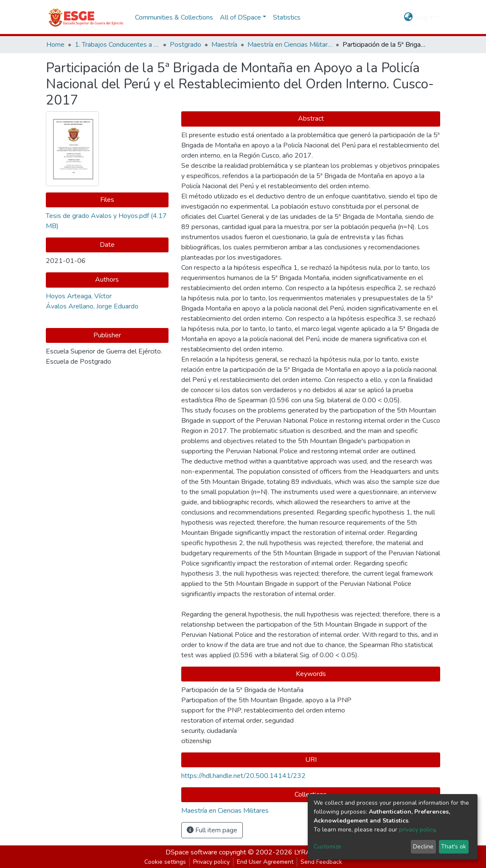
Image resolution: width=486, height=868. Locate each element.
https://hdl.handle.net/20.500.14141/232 (243, 776)
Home (55, 45)
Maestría (224, 45)
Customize (327, 847)
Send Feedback (321, 862)
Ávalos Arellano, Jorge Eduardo (92, 306)
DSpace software (191, 852)
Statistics (287, 17)
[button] (408, 17)
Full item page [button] (212, 830)
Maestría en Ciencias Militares (290, 45)
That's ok (454, 847)
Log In (425, 17)
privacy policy (417, 830)
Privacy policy (211, 862)
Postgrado (185, 45)
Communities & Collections (174, 17)
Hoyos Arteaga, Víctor (79, 296)
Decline (423, 847)
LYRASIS (308, 852)
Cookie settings (165, 862)
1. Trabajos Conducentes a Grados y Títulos (117, 45)
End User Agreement (265, 862)
